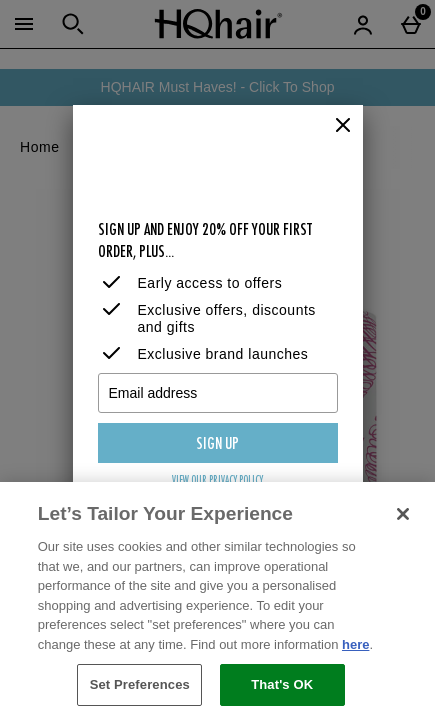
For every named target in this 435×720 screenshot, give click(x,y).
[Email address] (218, 393)
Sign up (217, 445)
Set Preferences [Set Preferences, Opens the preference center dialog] (140, 684)
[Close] (343, 126)
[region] (217, 601)
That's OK (282, 684)
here (355, 644)
